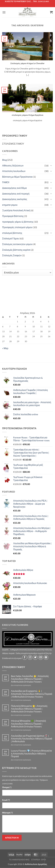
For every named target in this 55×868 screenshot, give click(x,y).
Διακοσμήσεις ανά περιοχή (16, 194)
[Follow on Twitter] (35, 657)
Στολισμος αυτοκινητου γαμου (17, 244)
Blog (4, 160)
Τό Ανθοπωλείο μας (19, 860)
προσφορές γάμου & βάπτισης (18, 222)
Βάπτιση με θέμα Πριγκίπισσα (17, 177)
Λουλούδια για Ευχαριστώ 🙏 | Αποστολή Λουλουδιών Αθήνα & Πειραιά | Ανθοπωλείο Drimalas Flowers (32, 694)
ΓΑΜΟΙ (6, 182)
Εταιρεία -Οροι (39, 860)
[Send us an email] (41, 657)
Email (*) (6, 800)
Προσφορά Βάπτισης (13, 216)
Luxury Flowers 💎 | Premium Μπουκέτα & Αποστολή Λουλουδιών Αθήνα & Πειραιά (31, 753)
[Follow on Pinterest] (46, 657)
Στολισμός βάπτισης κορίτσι (16, 250)
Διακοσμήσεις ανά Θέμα (14, 188)
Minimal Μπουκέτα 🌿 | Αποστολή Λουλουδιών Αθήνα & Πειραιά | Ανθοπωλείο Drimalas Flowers (28, 724)
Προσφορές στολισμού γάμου (17, 227)
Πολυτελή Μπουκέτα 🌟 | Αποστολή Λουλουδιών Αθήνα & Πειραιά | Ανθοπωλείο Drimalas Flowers (29, 709)
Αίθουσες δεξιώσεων (13, 165)
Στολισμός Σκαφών (12, 255)
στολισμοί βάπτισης (12, 233)
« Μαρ (5, 348)
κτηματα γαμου (10, 205)
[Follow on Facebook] (25, 657)
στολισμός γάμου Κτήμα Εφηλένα (27, 115)
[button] (4, 12)
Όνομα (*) (7, 787)
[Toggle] (51, 165)
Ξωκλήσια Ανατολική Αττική (16, 210)
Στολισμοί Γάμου (11, 238)
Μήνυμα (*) (7, 813)
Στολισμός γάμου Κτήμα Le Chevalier (27, 63)
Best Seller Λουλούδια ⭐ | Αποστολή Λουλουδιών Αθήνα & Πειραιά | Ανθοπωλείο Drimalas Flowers (30, 679)
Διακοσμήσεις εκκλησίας (15, 199)
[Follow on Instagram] (30, 657)
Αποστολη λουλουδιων (14, 171)
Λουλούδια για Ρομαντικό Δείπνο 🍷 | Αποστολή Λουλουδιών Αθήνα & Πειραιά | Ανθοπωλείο (32, 738)
